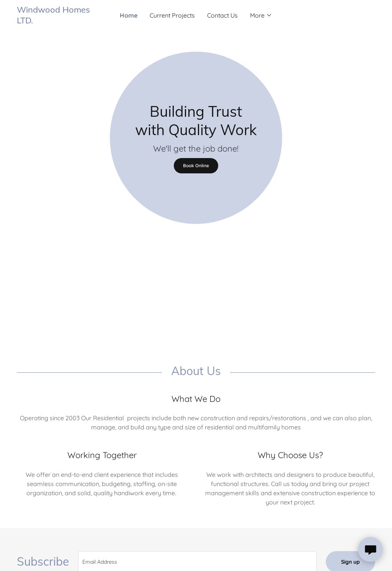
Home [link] (129, 15)
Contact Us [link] (222, 15)
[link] (62, 21)
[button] (261, 15)
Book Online (196, 166)
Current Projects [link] (172, 15)
